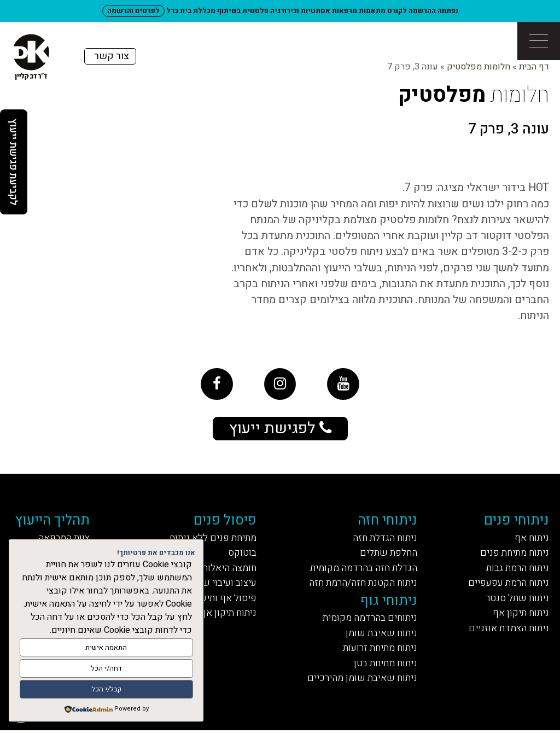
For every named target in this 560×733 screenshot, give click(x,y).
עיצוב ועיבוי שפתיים (215, 584)
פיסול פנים (226, 521)
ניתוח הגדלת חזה (384, 539)
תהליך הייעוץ (54, 521)
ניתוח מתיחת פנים (513, 554)
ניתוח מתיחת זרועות (379, 651)
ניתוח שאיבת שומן (380, 635)
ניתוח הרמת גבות (517, 569)
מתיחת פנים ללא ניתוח (212, 539)
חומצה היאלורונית (222, 569)
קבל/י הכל (106, 690)
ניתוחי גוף (389, 602)
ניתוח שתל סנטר (517, 600)
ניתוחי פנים (517, 521)
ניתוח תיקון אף (520, 615)
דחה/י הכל (106, 669)
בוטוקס (243, 554)
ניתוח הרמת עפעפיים (506, 584)
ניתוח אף (531, 539)
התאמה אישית (106, 648)
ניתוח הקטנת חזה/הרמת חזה (362, 584)
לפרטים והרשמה (133, 11)
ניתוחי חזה (387, 521)
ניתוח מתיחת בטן (384, 666)
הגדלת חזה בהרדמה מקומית (363, 569)
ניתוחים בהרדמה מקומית (369, 620)
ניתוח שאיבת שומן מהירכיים (360, 681)
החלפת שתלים (388, 554)
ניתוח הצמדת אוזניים (507, 630)
